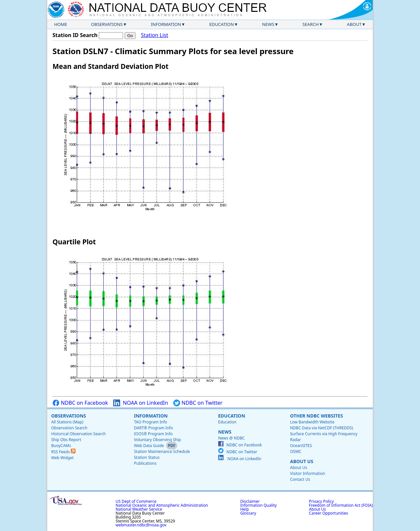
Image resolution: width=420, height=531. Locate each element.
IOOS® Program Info (153, 434)
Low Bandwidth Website (312, 422)
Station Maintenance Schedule (162, 451)
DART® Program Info (153, 428)
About (354, 24)
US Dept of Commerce (136, 501)
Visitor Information (308, 473)
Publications (145, 463)
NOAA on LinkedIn (141, 403)
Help (244, 509)
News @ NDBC (231, 438)
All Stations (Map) (67, 422)
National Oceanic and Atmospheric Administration (162, 505)
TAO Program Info (150, 422)
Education (222, 24)
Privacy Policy (322, 501)
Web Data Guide (149, 446)
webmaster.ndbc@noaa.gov (141, 525)
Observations (107, 24)
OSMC (296, 451)
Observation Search (69, 428)
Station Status (147, 457)
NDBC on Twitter (198, 403)
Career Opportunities (329, 513)
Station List (154, 35)
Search (311, 24)
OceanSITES (301, 446)
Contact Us (300, 479)
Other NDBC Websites (316, 416)
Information (166, 24)
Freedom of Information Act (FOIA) (341, 505)
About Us (302, 461)
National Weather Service (139, 509)
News (268, 24)
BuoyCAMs (61, 446)
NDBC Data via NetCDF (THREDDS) (322, 428)
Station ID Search (75, 35)
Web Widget (62, 458)
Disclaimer (250, 501)
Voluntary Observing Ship (157, 440)
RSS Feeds (63, 452)
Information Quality (258, 505)
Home (61, 24)
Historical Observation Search (78, 434)
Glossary (248, 513)
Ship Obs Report (66, 440)
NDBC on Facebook (80, 403)
